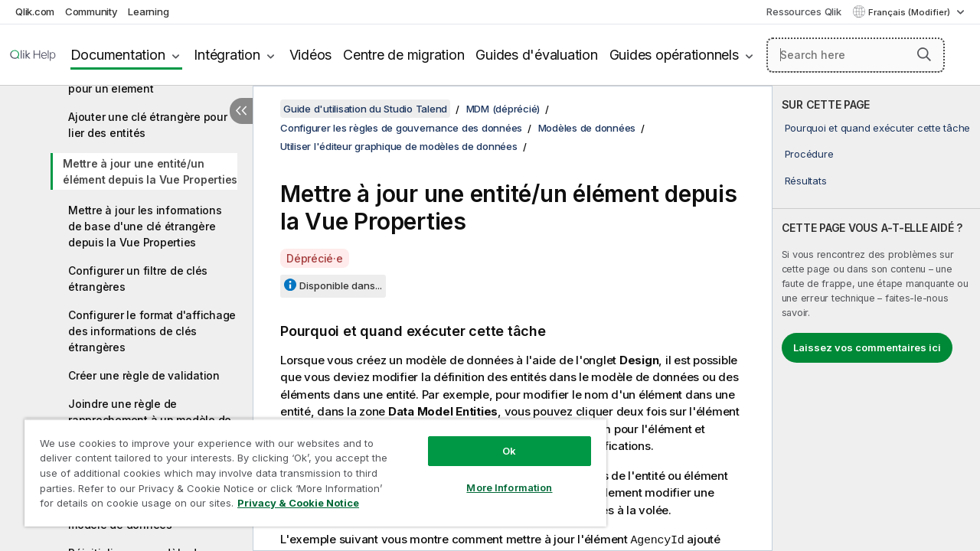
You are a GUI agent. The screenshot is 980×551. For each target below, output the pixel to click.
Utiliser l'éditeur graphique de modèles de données (399, 146)
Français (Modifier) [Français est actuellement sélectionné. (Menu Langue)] (910, 12)
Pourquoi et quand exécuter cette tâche (878, 128)
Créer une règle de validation (144, 375)
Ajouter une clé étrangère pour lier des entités (148, 125)
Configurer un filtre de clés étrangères (138, 279)
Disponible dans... (341, 285)
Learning (148, 11)
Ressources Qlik (804, 11)
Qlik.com (35, 11)
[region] (309, 467)
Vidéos (311, 55)
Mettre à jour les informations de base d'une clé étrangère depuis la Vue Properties (145, 226)
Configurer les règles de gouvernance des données (401, 128)
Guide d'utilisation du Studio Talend (365, 109)
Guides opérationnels (674, 55)
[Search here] (856, 55)
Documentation (118, 55)
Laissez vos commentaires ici (867, 347)
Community (91, 11)
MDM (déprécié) (503, 109)
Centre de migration (403, 55)
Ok (498, 439)
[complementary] (876, 318)
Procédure (809, 154)
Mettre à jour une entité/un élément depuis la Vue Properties (150, 171)
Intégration (227, 55)
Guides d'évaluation (536, 55)
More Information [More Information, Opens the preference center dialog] (498, 476)
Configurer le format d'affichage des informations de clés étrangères (152, 331)
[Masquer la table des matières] (241, 111)
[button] (924, 54)
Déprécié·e (315, 258)
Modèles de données (587, 128)
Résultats (806, 181)
